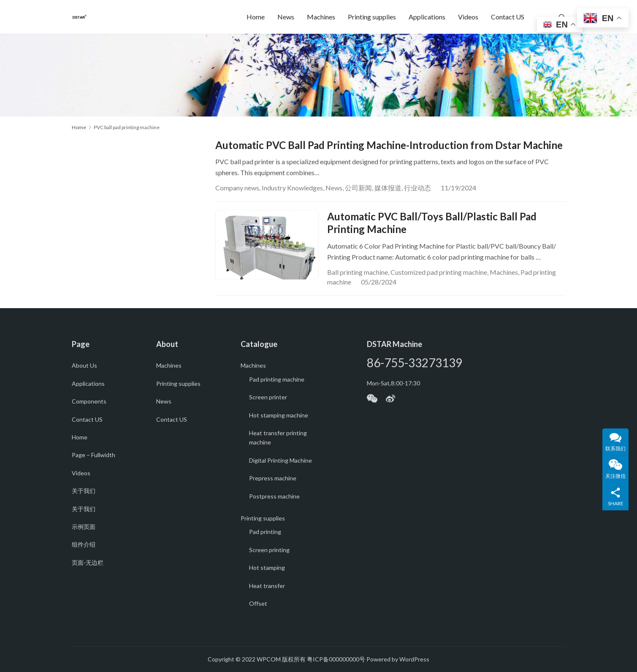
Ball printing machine (358, 272)
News (286, 17)
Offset (258, 603)
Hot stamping (267, 568)
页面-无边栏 (88, 562)
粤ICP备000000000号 (336, 659)
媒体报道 (388, 188)
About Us (84, 365)
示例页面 (84, 527)
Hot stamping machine (279, 415)
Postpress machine (274, 496)
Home (256, 17)
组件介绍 (84, 544)
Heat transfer (267, 586)
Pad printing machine (277, 379)
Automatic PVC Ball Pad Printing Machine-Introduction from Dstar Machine (389, 145)
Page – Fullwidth (94, 455)
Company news (237, 188)
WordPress (414, 659)
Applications (427, 17)
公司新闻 (358, 188)
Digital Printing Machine (281, 460)
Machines (321, 17)
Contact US (508, 17)
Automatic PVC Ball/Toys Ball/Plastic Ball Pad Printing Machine (432, 223)
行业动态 (417, 188)
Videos (468, 17)
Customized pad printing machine (439, 272)
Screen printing (269, 550)
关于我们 (84, 491)
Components (89, 401)
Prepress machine (273, 478)
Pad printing (265, 532)
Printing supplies (372, 17)
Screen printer (268, 397)
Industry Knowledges (292, 188)
